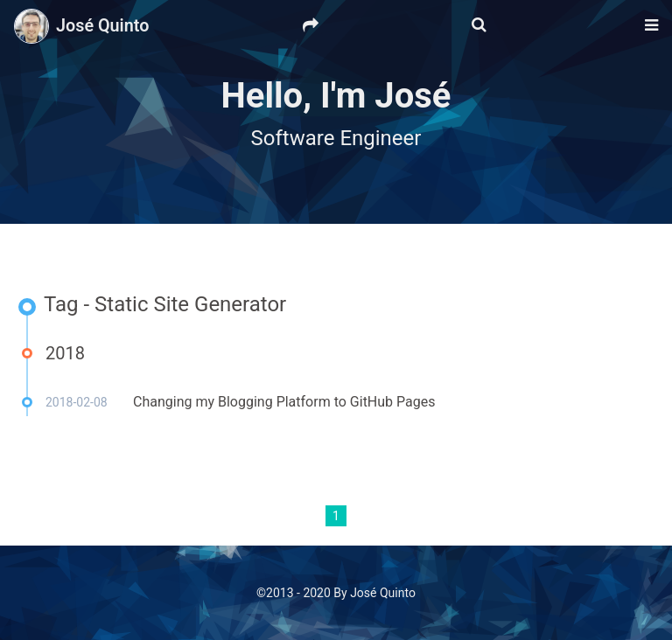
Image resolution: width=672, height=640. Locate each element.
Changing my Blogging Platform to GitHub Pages (284, 402)
